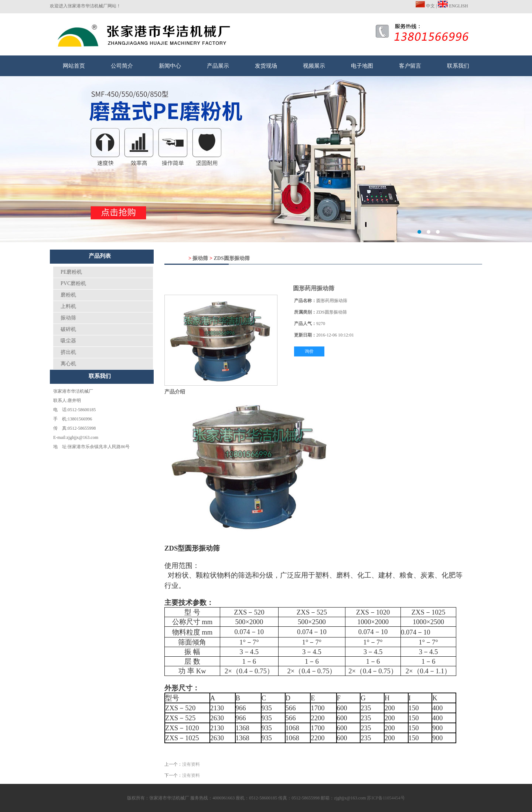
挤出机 (68, 352)
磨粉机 (68, 295)
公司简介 (122, 66)
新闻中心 (170, 66)
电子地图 (362, 66)
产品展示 (218, 66)
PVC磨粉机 (73, 283)
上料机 (68, 306)
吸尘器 (68, 341)
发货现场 (266, 66)
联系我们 (458, 66)
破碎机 (68, 329)
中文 (425, 6)
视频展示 (314, 66)
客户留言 (410, 66)
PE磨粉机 (71, 272)
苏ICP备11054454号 (386, 798)
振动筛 (68, 318)
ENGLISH (453, 6)
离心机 (68, 364)
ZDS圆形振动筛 (231, 258)
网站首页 (74, 66)
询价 (309, 351)
